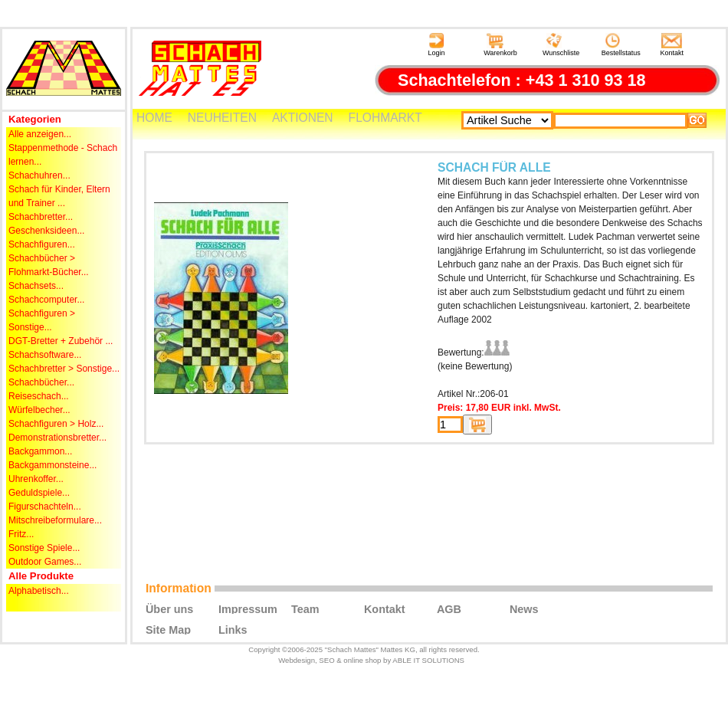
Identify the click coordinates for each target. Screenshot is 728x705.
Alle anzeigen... (40, 134)
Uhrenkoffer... (36, 479)
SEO (326, 660)
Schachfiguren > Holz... (56, 424)
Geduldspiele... (39, 493)
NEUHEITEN (222, 118)
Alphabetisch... (39, 591)
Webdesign (297, 660)
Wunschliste (561, 45)
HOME (154, 118)
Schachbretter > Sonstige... (64, 369)
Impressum (248, 608)
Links (233, 629)
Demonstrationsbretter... (57, 438)
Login (436, 45)
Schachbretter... (41, 217)
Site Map (168, 629)
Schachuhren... (39, 175)
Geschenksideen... (46, 231)
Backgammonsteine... (52, 465)
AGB (449, 608)
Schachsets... (36, 286)
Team (305, 608)
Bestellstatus (621, 45)
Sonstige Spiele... (44, 548)
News (524, 608)
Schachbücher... (41, 382)
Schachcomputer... (46, 300)
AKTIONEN (303, 118)
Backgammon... (40, 451)
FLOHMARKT (385, 118)
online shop (362, 660)
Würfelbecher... (39, 410)
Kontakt (672, 45)
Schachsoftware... (45, 355)
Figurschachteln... (45, 507)
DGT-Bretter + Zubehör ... (61, 341)
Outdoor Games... (45, 562)
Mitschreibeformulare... (55, 520)
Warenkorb (500, 45)
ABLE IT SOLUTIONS (428, 660)
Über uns (169, 608)
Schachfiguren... (42, 244)
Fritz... (21, 534)
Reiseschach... (39, 396)
